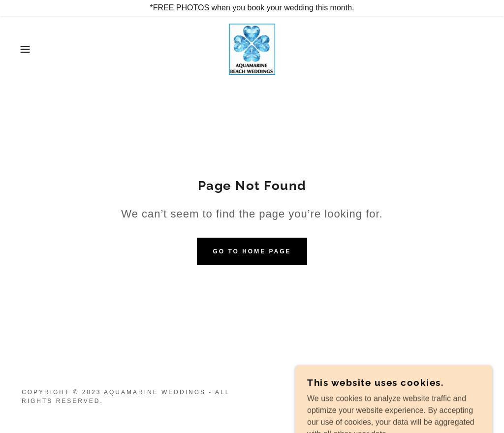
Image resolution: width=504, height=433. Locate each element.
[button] (25, 49)
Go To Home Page (252, 251)
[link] (252, 48)
